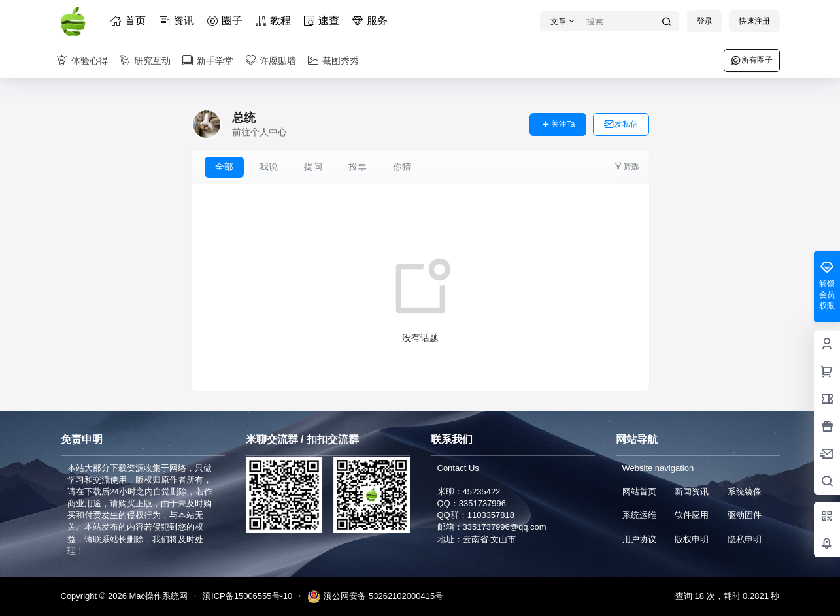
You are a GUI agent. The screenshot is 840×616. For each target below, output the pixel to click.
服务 (372, 21)
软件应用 (692, 515)
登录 (705, 21)
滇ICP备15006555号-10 (247, 596)
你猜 (402, 167)
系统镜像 (745, 492)
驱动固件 (745, 515)
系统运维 (639, 515)
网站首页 (639, 492)
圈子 (227, 21)
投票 (358, 167)
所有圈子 (752, 60)
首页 (130, 21)
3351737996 (482, 503)
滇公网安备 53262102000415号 (375, 596)
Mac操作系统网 (157, 596)
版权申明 (692, 539)
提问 (313, 167)
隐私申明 (745, 539)
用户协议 (639, 539)
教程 (275, 21)
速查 (324, 21)
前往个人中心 (260, 132)
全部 (224, 167)
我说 (269, 167)
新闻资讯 (692, 492)
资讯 (178, 21)
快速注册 (754, 21)
